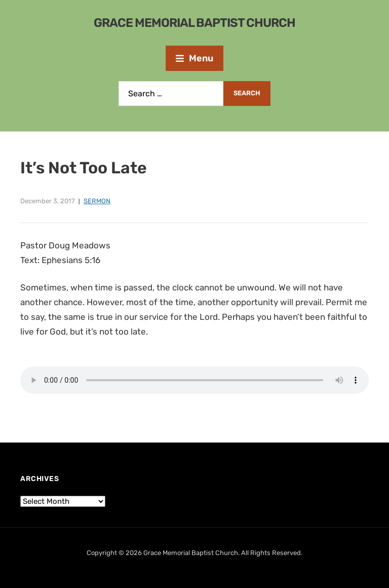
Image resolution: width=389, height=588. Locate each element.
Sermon (97, 201)
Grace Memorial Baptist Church (194, 23)
